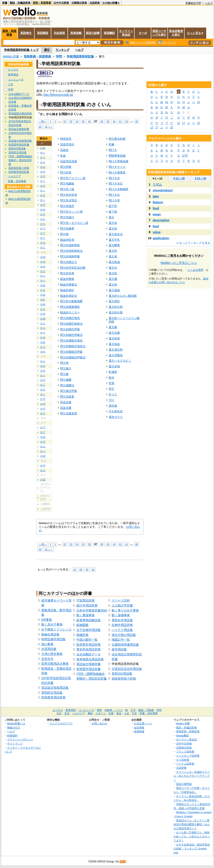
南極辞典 (82, 635)
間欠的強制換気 (70, 245)
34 (77, 121)
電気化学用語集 (122, 620)
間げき (113, 150)
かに (43, 247)
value (157, 232)
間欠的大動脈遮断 (71, 301)
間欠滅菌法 (67, 385)
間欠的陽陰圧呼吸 (71, 352)
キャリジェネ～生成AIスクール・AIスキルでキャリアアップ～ (192, 776)
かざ (43, 390)
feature (158, 202)
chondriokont (163, 190)
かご (43, 385)
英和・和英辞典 (42, 3)
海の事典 (47, 644)
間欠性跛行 (67, 217)
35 (83, 121)
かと (43, 238)
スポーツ (101, 713)
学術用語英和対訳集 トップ (21, 50)
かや (43, 314)
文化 (59, 713)
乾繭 (111, 144)
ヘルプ (209, 3)
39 (108, 121)
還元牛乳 (114, 240)
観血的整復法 (69, 285)
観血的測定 (67, 290)
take (156, 196)
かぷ (43, 470)
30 (87, 569)
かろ (43, 347)
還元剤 (113, 251)
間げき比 (114, 195)
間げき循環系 (117, 172)
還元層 (113, 279)
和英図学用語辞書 (88, 669)
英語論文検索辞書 (88, 664)
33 (71, 121)
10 (75, 569)
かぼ (43, 456)
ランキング (62, 50)
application (161, 238)
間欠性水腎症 (69, 200)
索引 (47, 50)
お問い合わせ (99, 723)
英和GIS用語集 (122, 674)
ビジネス (13, 70)
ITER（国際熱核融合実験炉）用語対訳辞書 (20, 160)
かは (43, 266)
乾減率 (113, 372)
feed (156, 208)
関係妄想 (66, 139)
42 (126, 121)
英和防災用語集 (52, 693)
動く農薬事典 (85, 615)
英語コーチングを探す (159, 33)
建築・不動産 (146, 710)
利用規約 (12, 736)
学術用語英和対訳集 (80, 56)
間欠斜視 (66, 172)
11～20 (179, 178)
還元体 (113, 285)
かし (43, 200)
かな (43, 243)
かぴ (43, 465)
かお (43, 167)
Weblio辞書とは (16, 723)
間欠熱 (64, 363)
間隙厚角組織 (117, 156)
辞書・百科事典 (17, 181)
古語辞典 (95, 3)
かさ (43, 195)
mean (157, 214)
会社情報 (139, 728)
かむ (43, 300)
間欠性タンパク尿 (71, 212)
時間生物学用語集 (53, 639)
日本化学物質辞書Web (92, 610)
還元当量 (114, 333)
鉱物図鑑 (82, 625)
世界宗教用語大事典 (55, 664)
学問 (59, 56)
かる (43, 337)
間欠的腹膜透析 (70, 307)
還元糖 (113, 327)
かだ (43, 413)
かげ (43, 380)
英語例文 (26, 33)
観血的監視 (67, 240)
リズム (157, 185)
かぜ (43, 404)
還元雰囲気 (116, 355)
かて (43, 233)
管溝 (111, 383)
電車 (99, 710)
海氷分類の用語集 (124, 635)
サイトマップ (15, 744)
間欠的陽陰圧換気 (71, 341)
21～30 (200, 178)
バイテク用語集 (122, 630)
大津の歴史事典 (52, 654)
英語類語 (43, 33)
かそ (43, 214)
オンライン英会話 (126, 33)
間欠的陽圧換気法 (71, 324)
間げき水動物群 (118, 189)
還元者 (113, 256)
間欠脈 (64, 374)
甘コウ (113, 394)
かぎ (43, 371)
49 (40, 127)
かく (43, 181)
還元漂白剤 (116, 350)
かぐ (43, 375)
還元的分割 (116, 307)
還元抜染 (114, 344)
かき (43, 176)
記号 (185, 156)
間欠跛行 (66, 368)
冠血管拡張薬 (69, 161)
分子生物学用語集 (88, 630)
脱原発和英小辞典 (124, 679)
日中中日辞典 (61, 3)
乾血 (63, 156)
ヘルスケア (14, 176)
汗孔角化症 (116, 411)
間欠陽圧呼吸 (69, 391)
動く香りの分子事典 (125, 610)
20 (81, 569)
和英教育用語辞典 (53, 697)
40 (114, 121)
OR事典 (47, 620)
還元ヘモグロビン (120, 361)
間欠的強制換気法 (71, 251)
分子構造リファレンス (56, 629)
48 (137, 121)
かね (43, 257)
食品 (119, 713)
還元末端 (114, 366)
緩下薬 (113, 212)
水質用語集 (49, 649)
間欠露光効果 (117, 139)
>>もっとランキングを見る (193, 243)
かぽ (43, 480)
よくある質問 (195, 270)
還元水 (113, 268)
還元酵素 (114, 245)
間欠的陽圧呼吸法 (71, 335)
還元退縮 (114, 290)
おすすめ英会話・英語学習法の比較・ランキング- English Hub (192, 849)
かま (43, 290)
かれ (43, 342)
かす (43, 205)
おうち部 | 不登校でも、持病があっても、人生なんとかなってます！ (192, 836)
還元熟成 (114, 262)
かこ (43, 191)
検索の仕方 (14, 728)
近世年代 (47, 659)
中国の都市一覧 (87, 640)
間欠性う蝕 (67, 189)
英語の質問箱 (184, 784)
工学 (11, 85)
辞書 (5, 3)
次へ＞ (49, 127)
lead (156, 226)
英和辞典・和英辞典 (37, 56)
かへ (43, 281)
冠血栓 (64, 150)
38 (102, 121)
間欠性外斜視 (69, 195)
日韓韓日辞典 (79, 3)
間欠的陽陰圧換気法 (73, 346)
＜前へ (43, 121)
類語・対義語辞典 (20, 3)
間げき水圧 (116, 184)
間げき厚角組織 (118, 161)
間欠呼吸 (66, 167)
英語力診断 (93, 33)
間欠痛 (64, 234)
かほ (43, 285)
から (43, 328)
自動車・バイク (114, 710)
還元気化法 (116, 234)
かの (43, 262)
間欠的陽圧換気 (70, 318)
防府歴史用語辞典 (88, 645)
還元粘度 (114, 338)
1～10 (157, 179)
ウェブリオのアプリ (61, 723)
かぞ (43, 409)
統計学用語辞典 (87, 605)
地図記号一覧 (121, 640)
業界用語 (13, 75)
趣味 (90, 713)
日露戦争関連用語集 (125, 645)
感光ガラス (116, 417)
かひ (43, 271)
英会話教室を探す (176, 33)
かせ (43, 210)
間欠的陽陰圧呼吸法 (73, 357)
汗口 (111, 400)
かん (43, 361)
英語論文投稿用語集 (55, 688)
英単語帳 (76, 33)
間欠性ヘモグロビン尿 (74, 223)
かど (43, 432)
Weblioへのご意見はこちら (179, 263)
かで (43, 427)
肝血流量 (66, 402)
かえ (43, 162)
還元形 (113, 229)
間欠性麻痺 (67, 229)
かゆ (43, 319)
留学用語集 (119, 649)
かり (43, 333)
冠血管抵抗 (67, 144)
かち (43, 224)
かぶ (43, 446)
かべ (43, 451)
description (161, 220)
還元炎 (113, 223)
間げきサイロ (117, 167)
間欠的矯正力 (69, 262)
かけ (43, 186)
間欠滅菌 (66, 380)
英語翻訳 (109, 33)
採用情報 (139, 731)
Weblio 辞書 (11, 56)
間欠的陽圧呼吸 (70, 329)
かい (43, 153)
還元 (111, 217)
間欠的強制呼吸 (70, 256)
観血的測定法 (69, 296)
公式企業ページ (143, 723)
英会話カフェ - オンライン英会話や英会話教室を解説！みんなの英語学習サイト (192, 824)
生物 (111, 713)
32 (65, 121)
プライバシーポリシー (20, 739)
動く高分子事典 (52, 624)
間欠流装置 (67, 397)
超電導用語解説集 (88, 620)
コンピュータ (16, 80)
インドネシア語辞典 (188, 756)
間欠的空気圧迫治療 (73, 268)
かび (43, 442)
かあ (43, 148)
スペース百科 (121, 600)
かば (43, 437)
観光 (111, 378)
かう (43, 157)
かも (43, 309)
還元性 (113, 273)
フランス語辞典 (185, 752)
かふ (43, 276)
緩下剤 (113, 206)
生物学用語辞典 (122, 625)
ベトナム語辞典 (185, 764)
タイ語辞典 (183, 760)
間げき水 (114, 178)
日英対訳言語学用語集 (127, 669)
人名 (127, 713)
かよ (43, 323)
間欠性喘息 (67, 206)
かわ (43, 352)
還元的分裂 (116, 312)
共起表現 (59, 33)
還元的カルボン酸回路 (123, 296)
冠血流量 (66, 408)
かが (43, 366)
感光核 (113, 406)
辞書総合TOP (193, 3)
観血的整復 (67, 279)
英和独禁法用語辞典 (90, 659)
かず (43, 399)
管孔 (111, 389)
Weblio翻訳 (183, 736)
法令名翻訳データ (88, 654)
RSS (123, 862)
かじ (43, 394)
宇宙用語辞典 (85, 600)
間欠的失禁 (67, 273)
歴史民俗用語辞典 (88, 649)
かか (43, 172)
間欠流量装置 (69, 413)
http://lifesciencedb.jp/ (58, 95)
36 (89, 121)
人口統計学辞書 (122, 605)
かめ (43, 304)
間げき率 (114, 200)
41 (120, 121)
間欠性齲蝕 (67, 184)
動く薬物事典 (121, 615)
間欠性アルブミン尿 (73, 178)
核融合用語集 (50, 634)
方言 (134, 713)
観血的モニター (70, 312)
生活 (67, 713)
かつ (43, 228)
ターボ (143, 33)
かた (43, 219)
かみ (43, 295)
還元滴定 (114, 301)
